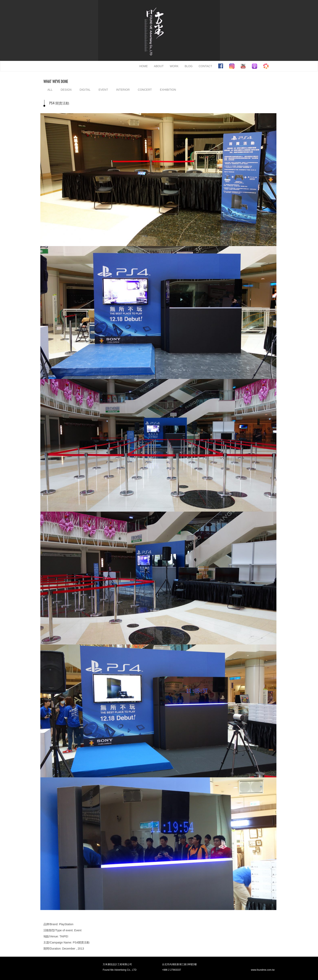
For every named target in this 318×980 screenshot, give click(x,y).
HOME (144, 66)
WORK (174, 66)
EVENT (103, 90)
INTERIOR (123, 90)
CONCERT (145, 90)
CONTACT (205, 66)
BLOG (189, 66)
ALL (50, 90)
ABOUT (159, 66)
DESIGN (66, 90)
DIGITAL (85, 90)
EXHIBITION (168, 90)
